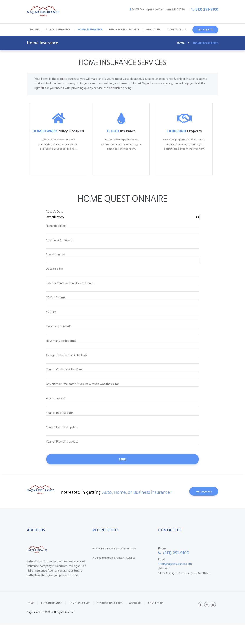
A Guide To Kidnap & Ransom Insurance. (118, 576)
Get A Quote (201, 509)
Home (180, 43)
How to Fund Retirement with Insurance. (119, 566)
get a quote (205, 30)
